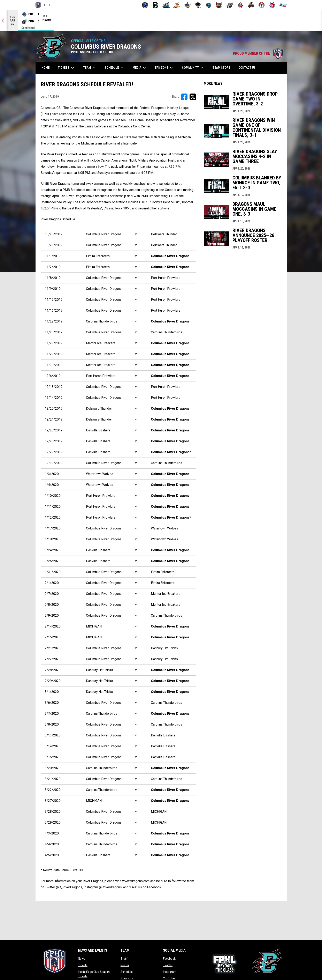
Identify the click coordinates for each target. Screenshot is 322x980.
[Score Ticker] (161, 21)
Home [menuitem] (46, 68)
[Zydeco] (283, 5)
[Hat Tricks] (177, 5)
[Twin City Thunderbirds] (262, 5)
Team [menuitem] (90, 68)
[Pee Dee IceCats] (209, 5)
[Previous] (3, 21)
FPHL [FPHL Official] (43, 5)
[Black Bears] (156, 5)
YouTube (169, 978)
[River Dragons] (230, 5)
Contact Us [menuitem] (247, 68)
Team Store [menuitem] (223, 68)
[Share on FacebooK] (184, 97)
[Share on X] (193, 97)
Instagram (170, 972)
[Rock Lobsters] (240, 5)
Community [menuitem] (193, 68)
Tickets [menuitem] (66, 68)
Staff (124, 959)
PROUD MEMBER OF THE (258, 53)
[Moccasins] (198, 5)
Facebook (169, 959)
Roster (125, 965)
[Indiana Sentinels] (187, 5)
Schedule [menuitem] (115, 68)
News (82, 959)
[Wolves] (272, 5)
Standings (127, 978)
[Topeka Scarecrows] (251, 5)
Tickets (83, 965)
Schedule (127, 972)
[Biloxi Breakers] (145, 5)
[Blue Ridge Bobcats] (166, 5)
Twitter (168, 965)
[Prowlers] (219, 5)
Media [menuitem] (140, 68)
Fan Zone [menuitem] (164, 68)
